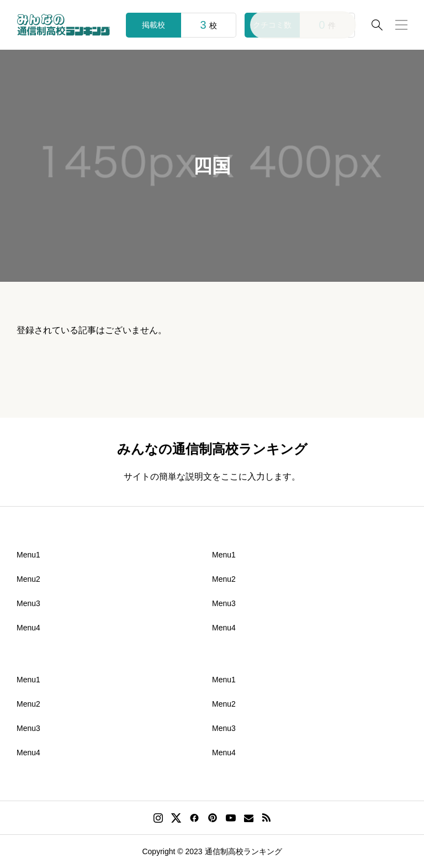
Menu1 (28, 555)
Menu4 (28, 628)
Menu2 (28, 579)
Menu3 (28, 603)
